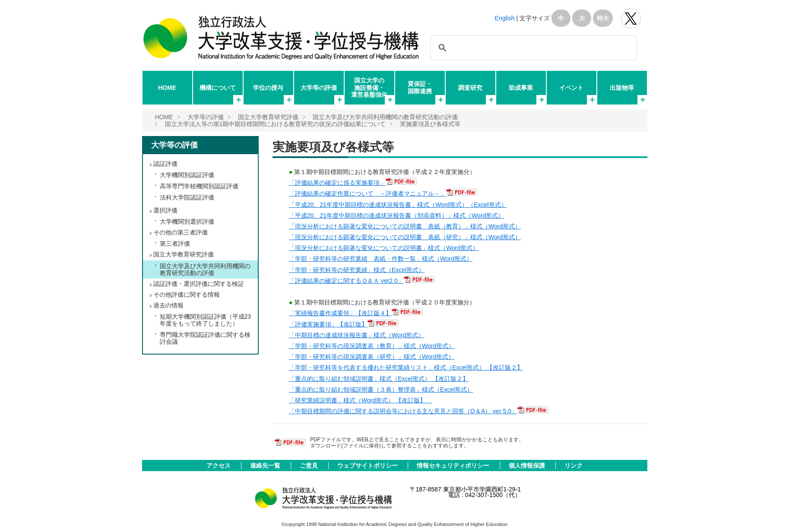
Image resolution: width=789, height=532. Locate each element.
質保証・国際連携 (420, 87)
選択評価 (165, 210)
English (505, 18)
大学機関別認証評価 (187, 175)
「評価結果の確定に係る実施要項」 (337, 183)
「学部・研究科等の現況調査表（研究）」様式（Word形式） (372, 357)
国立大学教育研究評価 (268, 117)
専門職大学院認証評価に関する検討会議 (205, 338)
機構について (218, 88)
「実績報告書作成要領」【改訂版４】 (340, 313)
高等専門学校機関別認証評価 (199, 186)
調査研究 (470, 88)
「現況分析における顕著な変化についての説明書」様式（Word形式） (384, 248)
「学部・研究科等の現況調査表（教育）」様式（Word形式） (372, 346)
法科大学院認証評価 (187, 197)
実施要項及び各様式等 (430, 124)
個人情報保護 (528, 465)
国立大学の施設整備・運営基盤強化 (369, 87)
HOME (167, 88)
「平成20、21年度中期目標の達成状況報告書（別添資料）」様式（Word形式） (396, 215)
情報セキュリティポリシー (454, 465)
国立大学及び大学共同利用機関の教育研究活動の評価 (385, 117)
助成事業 (521, 88)
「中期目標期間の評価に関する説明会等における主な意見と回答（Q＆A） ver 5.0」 (403, 411)
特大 (603, 18)
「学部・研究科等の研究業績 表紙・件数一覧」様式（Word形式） (381, 259)
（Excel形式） (487, 205)
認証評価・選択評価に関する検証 (199, 284)
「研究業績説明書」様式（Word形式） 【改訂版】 (360, 400)
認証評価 (165, 164)
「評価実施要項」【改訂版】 (328, 324)
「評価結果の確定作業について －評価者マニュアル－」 (368, 193)
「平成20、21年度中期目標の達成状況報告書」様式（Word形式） (378, 205)
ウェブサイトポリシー (368, 465)
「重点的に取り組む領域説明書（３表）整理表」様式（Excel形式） (381, 389)
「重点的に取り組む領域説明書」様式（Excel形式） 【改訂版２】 (379, 379)
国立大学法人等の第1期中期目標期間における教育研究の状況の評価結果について (276, 124)
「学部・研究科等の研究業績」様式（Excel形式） (357, 270)
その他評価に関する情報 (187, 294)
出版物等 (622, 88)
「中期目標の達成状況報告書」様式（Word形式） (356, 335)
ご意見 (310, 465)
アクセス (219, 465)
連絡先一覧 (266, 465)
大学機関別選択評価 (187, 222)
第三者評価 (175, 244)
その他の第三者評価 (181, 232)
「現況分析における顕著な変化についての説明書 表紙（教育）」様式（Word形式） (405, 226)
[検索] (532, 48)
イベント (571, 88)
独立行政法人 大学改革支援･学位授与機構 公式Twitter (631, 19)
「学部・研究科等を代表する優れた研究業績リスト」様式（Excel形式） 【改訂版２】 (406, 367)
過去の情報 (168, 305)
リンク (574, 465)
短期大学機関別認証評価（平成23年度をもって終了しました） (206, 320)
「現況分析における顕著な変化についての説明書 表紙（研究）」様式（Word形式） (405, 237)
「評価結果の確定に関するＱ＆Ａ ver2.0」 (346, 281)
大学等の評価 (319, 88)
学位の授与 (268, 88)
